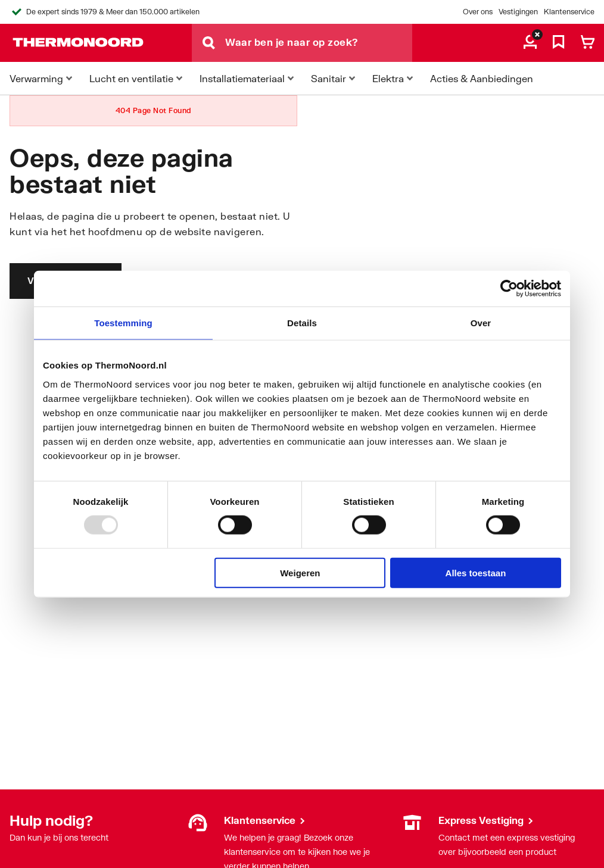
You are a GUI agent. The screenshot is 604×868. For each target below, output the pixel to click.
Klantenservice (569, 12)
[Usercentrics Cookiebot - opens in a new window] (509, 289)
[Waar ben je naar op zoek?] (319, 43)
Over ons (478, 12)
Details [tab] (302, 323)
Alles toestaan (476, 572)
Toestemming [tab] (123, 323)
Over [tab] (481, 323)
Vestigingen (518, 12)
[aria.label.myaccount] (530, 43)
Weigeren (300, 572)
